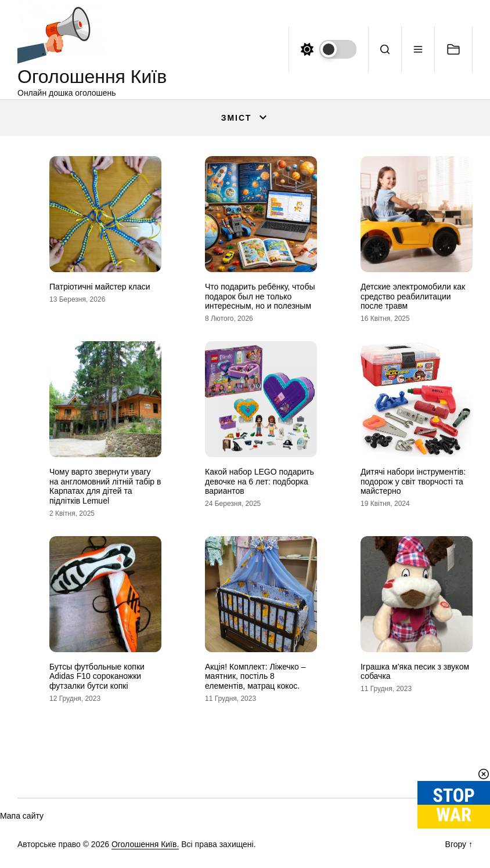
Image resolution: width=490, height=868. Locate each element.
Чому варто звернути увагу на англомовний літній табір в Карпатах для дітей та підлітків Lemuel (105, 486)
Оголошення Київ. (145, 844)
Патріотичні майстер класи (100, 287)
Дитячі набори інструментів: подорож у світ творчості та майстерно (413, 482)
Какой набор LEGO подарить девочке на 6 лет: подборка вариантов (260, 482)
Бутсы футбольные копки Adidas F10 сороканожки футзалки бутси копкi (97, 677)
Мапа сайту (22, 816)
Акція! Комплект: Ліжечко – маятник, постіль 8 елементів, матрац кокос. (255, 677)
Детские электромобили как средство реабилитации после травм (413, 296)
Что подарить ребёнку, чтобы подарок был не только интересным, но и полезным (260, 296)
